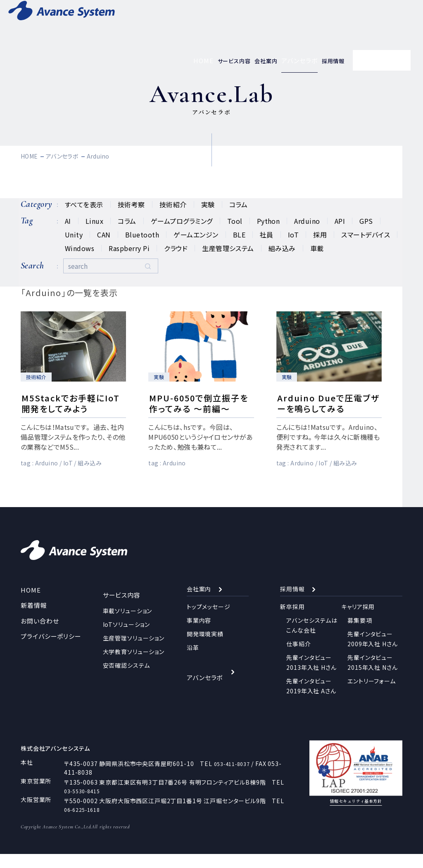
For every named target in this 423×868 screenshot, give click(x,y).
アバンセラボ (204, 686)
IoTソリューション (126, 635)
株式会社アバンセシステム (61, 762)
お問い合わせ (38, 636)
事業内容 (199, 635)
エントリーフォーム (372, 696)
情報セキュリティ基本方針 (356, 817)
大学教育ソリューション (134, 662)
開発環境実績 (205, 649)
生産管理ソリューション (134, 649)
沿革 (193, 662)
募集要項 (360, 635)
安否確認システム (126, 676)
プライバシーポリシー (49, 651)
